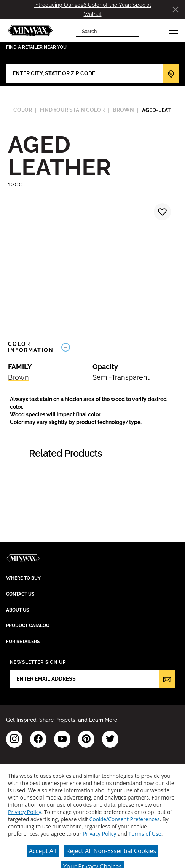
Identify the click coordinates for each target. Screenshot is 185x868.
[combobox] (102, 30)
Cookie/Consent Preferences (124, 819)
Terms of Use (145, 834)
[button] (174, 30)
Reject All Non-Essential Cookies (111, 851)
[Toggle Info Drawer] (117, 347)
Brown (18, 377)
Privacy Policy (25, 812)
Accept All (43, 851)
